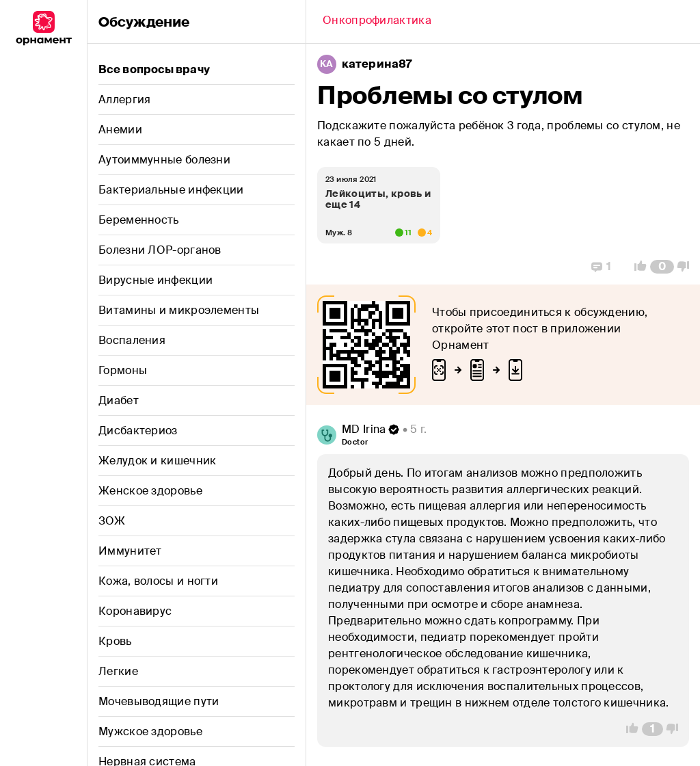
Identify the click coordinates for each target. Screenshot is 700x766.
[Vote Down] (687, 267)
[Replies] (601, 267)
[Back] (377, 22)
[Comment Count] (662, 267)
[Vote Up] (636, 267)
